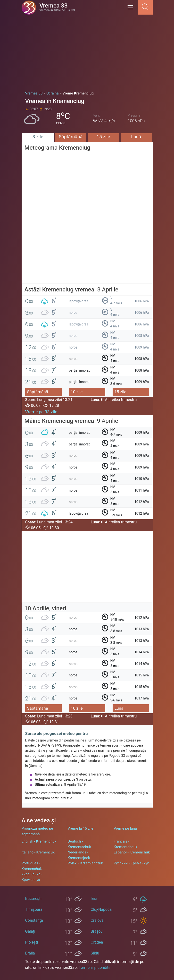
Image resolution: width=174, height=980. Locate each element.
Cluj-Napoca (101, 909)
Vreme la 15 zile (81, 828)
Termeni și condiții (94, 967)
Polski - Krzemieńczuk (85, 863)
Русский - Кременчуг (131, 863)
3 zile (38, 137)
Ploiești (32, 942)
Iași (94, 899)
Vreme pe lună (125, 828)
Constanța (34, 920)
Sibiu (95, 953)
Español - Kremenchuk (132, 852)
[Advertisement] (87, 51)
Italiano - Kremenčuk (38, 852)
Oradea (97, 942)
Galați (30, 931)
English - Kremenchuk (39, 841)
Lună (136, 137)
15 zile (103, 137)
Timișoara (34, 909)
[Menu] (132, 9)
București (33, 899)
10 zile (77, 392)
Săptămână (71, 137)
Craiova (97, 920)
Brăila (30, 953)
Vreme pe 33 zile (42, 412)
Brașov (97, 931)
